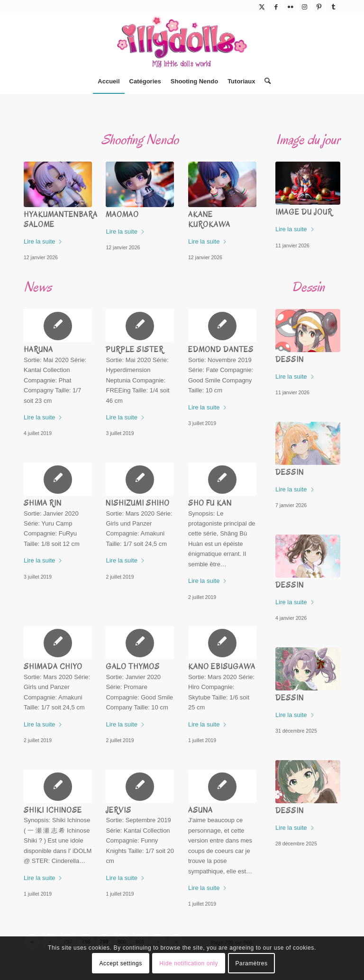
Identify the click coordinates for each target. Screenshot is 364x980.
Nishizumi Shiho (138, 503)
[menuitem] (109, 82)
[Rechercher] (265, 82)
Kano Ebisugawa (222, 667)
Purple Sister (135, 350)
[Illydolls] (182, 42)
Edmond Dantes (221, 350)
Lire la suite (43, 241)
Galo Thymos (133, 667)
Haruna (38, 350)
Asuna (200, 810)
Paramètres (252, 963)
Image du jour (304, 212)
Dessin (290, 360)
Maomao (122, 215)
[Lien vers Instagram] (305, 7)
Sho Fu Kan (210, 503)
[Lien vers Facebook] (276, 7)
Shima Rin (43, 503)
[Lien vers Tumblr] (333, 7)
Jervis (118, 810)
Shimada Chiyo (53, 667)
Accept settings (120, 963)
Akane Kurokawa (209, 220)
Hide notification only (189, 963)
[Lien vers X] (262, 7)
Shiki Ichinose (53, 810)
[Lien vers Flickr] (290, 7)
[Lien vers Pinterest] (319, 7)
